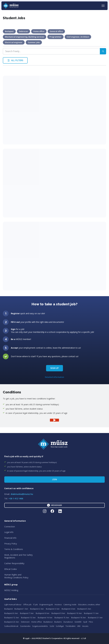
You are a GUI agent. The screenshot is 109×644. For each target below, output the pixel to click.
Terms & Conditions (14, 549)
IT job (35, 604)
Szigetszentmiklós (40, 626)
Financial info (10, 538)
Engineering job (46, 604)
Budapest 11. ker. (91, 613)
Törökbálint (70, 626)
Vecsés (85, 626)
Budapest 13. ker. (29, 618)
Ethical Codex (11, 569)
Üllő (79, 626)
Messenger (54, 505)
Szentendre (25, 626)
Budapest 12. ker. (12, 618)
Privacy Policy (11, 544)
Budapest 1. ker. (21, 609)
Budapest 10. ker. (75, 613)
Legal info (9, 532)
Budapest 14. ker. (45, 618)
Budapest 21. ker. (95, 618)
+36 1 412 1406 (16, 498)
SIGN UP (55, 368)
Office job (27, 604)
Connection (10, 527)
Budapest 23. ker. (12, 622)
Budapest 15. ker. (62, 618)
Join (54, 480)
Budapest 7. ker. (27, 613)
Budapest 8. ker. (43, 613)
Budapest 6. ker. (11, 613)
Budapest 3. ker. (53, 609)
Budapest (9, 609)
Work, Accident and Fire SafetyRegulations (18, 556)
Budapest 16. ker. (79, 618)
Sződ (52, 626)
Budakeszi (48, 622)
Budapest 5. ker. (84, 609)
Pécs (91, 622)
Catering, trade (70, 604)
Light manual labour (13, 604)
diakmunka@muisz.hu (22, 494)
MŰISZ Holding (11, 590)
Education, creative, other (89, 604)
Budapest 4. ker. (69, 609)
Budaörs (58, 622)
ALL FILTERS (15, 60)
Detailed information (54, 377)
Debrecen (25, 622)
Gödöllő (78, 622)
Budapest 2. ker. (37, 609)
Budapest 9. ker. (59, 613)
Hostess (58, 604)
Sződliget (60, 626)
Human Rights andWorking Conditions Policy (16, 576)
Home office (37, 622)
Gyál (85, 622)
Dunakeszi (68, 622)
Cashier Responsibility (14, 563)
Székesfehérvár (11, 626)
